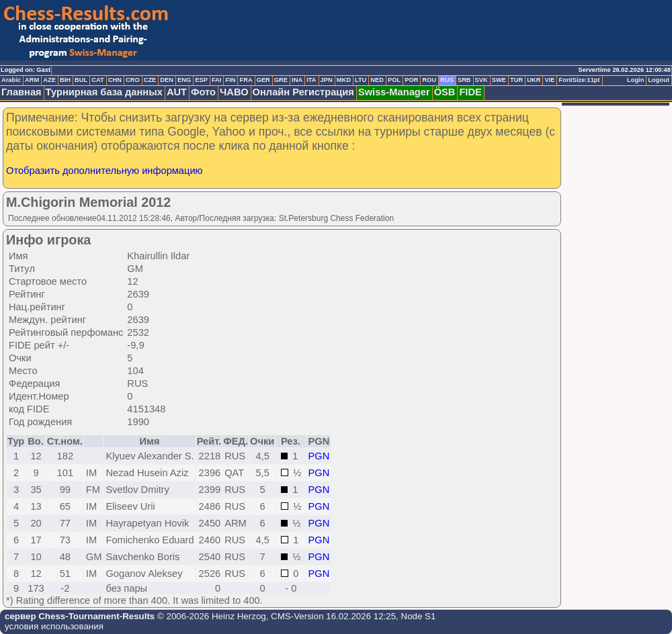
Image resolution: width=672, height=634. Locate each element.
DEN (167, 80)
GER (263, 80)
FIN (230, 80)
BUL (81, 80)
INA (297, 80)
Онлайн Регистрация (303, 92)
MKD (344, 80)
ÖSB (445, 92)
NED (377, 80)
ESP (201, 80)
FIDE (470, 92)
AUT (177, 92)
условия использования (54, 626)
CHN (115, 80)
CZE (150, 80)
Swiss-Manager (394, 92)
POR (411, 80)
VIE (549, 80)
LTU (361, 80)
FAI (217, 80)
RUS (447, 80)
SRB (464, 80)
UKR (534, 80)
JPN (327, 80)
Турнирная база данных (104, 92)
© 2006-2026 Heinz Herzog (210, 616)
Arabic (11, 80)
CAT (97, 80)
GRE (281, 80)
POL (394, 80)
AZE (49, 80)
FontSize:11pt (579, 80)
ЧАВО (234, 92)
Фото (203, 92)
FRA (246, 80)
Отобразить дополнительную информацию (104, 171)
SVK (481, 80)
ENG (184, 80)
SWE (499, 80)
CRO (133, 80)
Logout (659, 80)
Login (635, 80)
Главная (22, 92)
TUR (516, 80)
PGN (319, 456)
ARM (32, 80)
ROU (429, 80)
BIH (65, 80)
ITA (311, 80)
